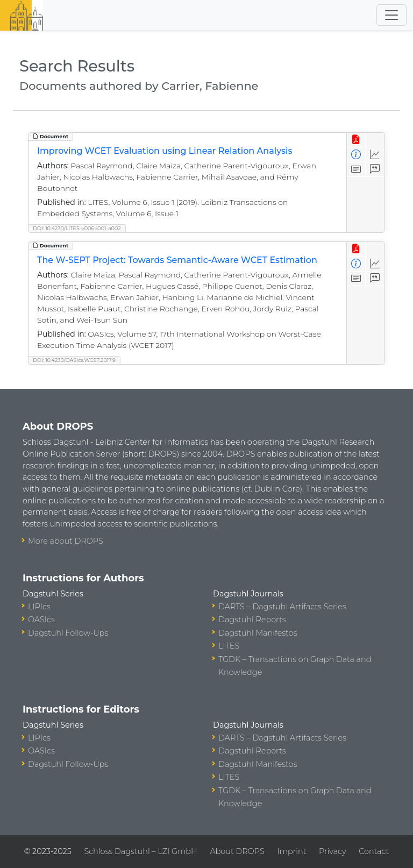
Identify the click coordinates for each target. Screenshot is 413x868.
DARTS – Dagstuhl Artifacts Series (282, 607)
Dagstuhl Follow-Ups (68, 633)
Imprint (291, 851)
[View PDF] (356, 140)
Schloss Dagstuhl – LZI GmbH (140, 851)
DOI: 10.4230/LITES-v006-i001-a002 (77, 228)
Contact (374, 851)
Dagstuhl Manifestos (258, 633)
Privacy (332, 851)
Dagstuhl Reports (252, 620)
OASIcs (41, 620)
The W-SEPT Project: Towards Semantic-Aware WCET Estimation (177, 260)
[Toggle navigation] (391, 15)
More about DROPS (66, 541)
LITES (229, 646)
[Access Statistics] (375, 155)
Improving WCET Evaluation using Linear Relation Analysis (165, 151)
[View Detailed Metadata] (356, 155)
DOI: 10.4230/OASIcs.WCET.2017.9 (74, 360)
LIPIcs (39, 607)
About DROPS (237, 851)
